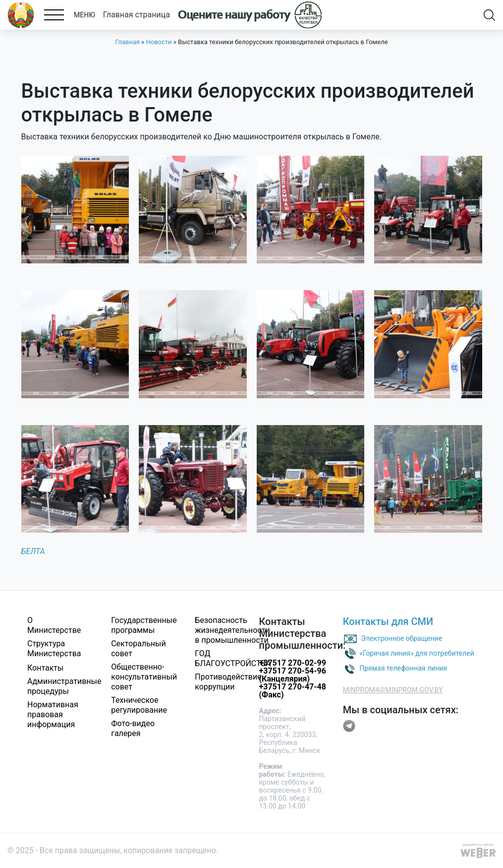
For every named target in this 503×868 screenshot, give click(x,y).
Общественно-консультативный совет (144, 677)
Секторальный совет (139, 649)
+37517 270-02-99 (292, 663)
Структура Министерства (54, 649)
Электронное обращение (402, 638)
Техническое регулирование (139, 705)
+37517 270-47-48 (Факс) (292, 691)
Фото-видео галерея (133, 728)
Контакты (45, 668)
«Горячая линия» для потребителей (417, 653)
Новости (159, 42)
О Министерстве (54, 625)
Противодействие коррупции (228, 682)
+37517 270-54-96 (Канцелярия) (292, 675)
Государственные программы (144, 625)
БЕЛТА (33, 551)
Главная (127, 42)
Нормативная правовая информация (53, 714)
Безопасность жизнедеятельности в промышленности (232, 630)
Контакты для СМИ (388, 621)
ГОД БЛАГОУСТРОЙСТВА (233, 658)
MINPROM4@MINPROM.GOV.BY (393, 690)
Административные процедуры (64, 686)
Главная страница (137, 15)
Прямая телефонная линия (403, 668)
